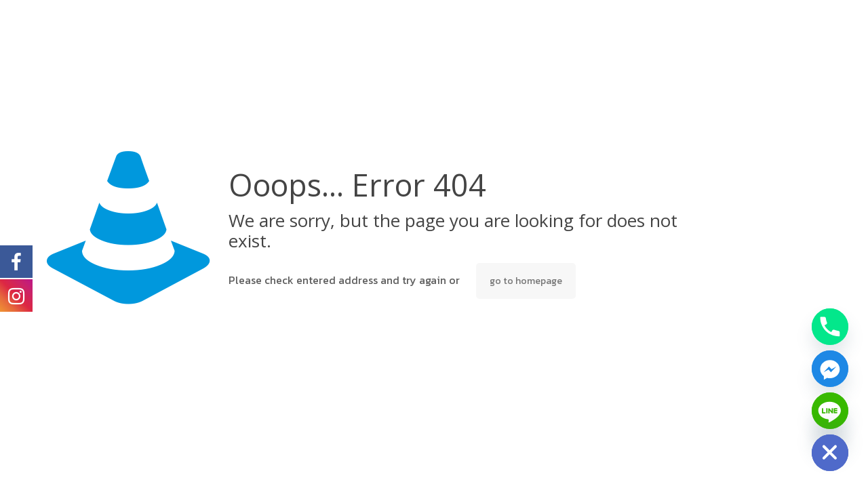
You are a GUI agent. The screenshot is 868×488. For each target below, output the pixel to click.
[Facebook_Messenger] (830, 369)
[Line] (830, 411)
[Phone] (830, 327)
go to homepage (526, 281)
